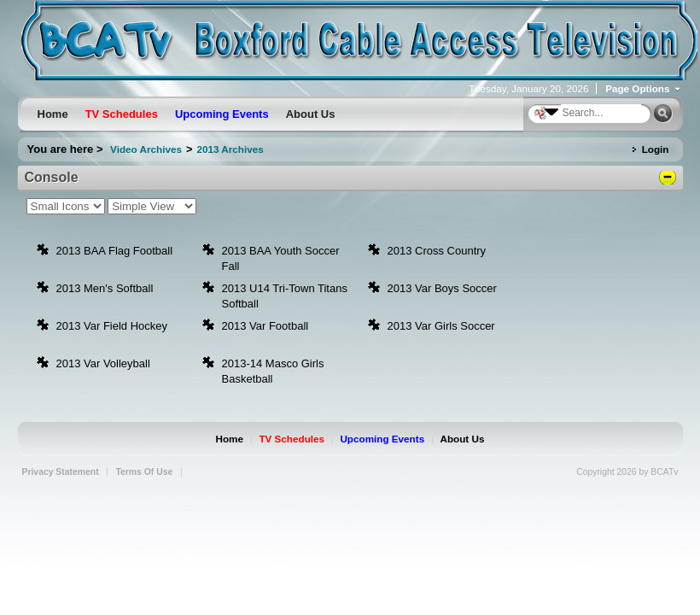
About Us (463, 439)
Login (656, 149)
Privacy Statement (61, 472)
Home (230, 439)
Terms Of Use (144, 472)
